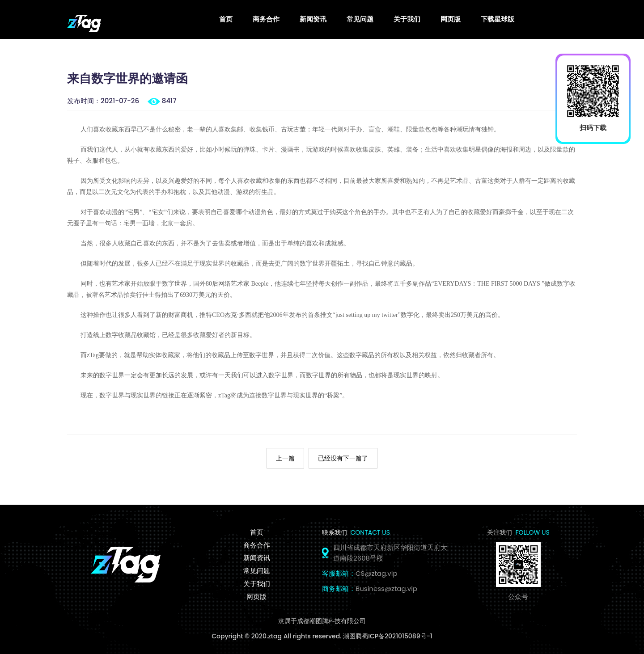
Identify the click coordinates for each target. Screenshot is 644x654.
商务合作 (266, 19)
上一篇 (285, 457)
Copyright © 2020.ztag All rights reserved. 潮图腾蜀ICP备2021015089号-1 (322, 635)
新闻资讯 (313, 19)
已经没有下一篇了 (343, 457)
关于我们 (407, 19)
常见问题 (360, 19)
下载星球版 (498, 19)
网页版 (451, 19)
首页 (226, 19)
